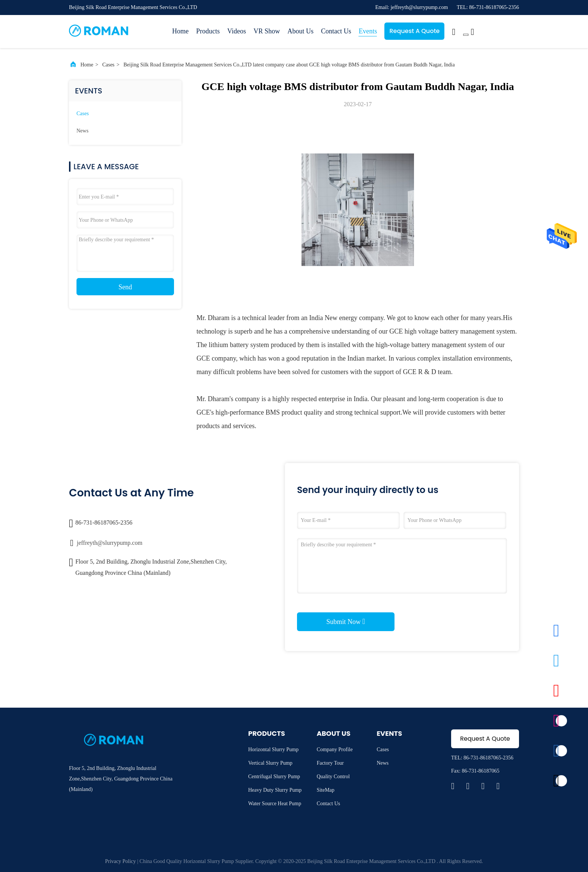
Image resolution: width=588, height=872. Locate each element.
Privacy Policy (120, 861)
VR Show (267, 31)
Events (368, 31)
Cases (109, 65)
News (82, 131)
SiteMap (325, 790)
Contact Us (336, 31)
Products (208, 31)
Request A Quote (414, 31)
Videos (237, 31)
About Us (300, 31)
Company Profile (334, 749)
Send (125, 287)
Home (180, 31)
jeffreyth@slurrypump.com (110, 543)
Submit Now (346, 621)
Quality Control (333, 777)
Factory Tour (330, 763)
